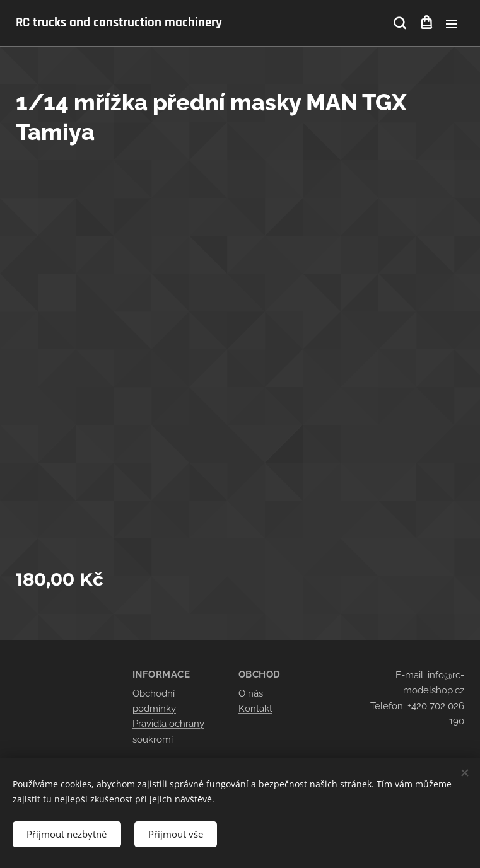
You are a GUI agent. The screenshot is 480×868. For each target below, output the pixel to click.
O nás (251, 693)
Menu (452, 24)
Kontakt (255, 709)
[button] (400, 23)
